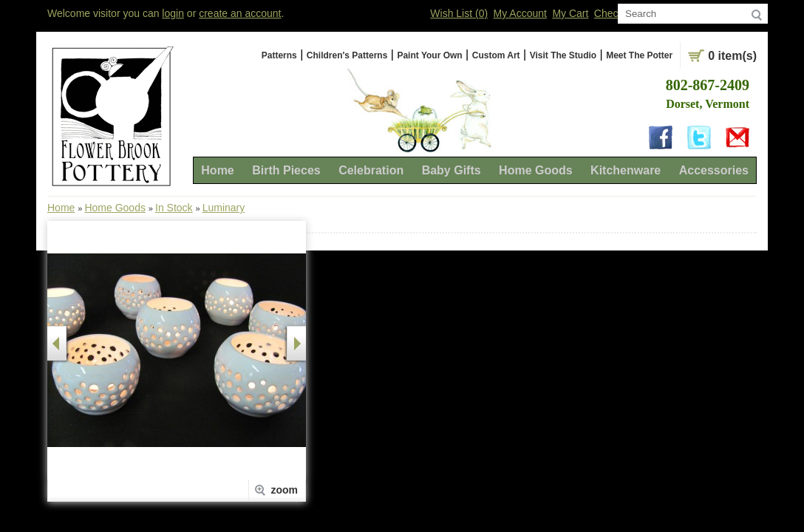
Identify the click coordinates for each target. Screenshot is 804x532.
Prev (57, 343)
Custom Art (496, 55)
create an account (240, 13)
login (173, 13)
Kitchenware (626, 170)
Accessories (714, 170)
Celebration (371, 170)
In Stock (174, 208)
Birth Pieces (286, 170)
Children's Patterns (347, 55)
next (296, 343)
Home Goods (536, 170)
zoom (284, 490)
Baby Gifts (452, 170)
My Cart (570, 13)
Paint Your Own (429, 55)
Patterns (279, 55)
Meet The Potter (639, 55)
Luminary (224, 208)
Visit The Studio (563, 55)
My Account (520, 13)
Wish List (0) (459, 13)
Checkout (616, 13)
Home (217, 170)
